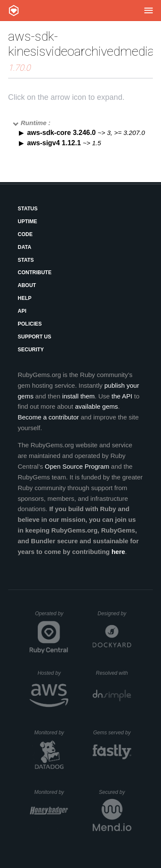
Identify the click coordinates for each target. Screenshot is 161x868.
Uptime (27, 221)
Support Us (34, 337)
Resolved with (113, 673)
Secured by (115, 792)
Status (27, 209)
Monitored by (52, 733)
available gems (97, 406)
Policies (30, 324)
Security (31, 350)
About (27, 285)
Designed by (114, 614)
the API (122, 396)
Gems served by (112, 733)
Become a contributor (48, 417)
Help (24, 298)
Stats (26, 260)
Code (25, 234)
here (118, 552)
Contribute (35, 272)
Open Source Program (77, 466)
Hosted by (53, 673)
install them (79, 396)
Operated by (52, 617)
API (22, 311)
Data (24, 247)
